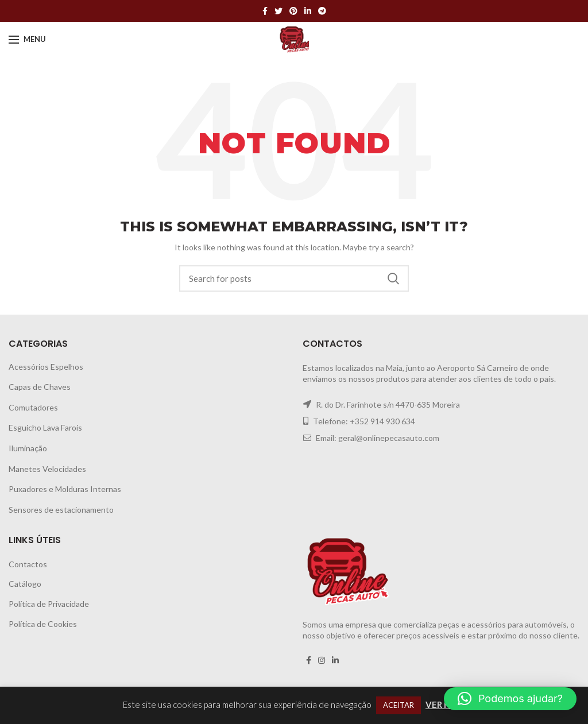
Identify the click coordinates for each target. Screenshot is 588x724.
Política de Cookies (43, 624)
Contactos (28, 564)
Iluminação (28, 448)
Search (393, 278)
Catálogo (25, 584)
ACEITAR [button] (399, 705)
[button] (510, 699)
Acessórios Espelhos (46, 367)
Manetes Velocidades (47, 469)
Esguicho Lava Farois (45, 427)
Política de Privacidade (49, 604)
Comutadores (33, 407)
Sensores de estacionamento (61, 510)
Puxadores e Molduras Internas (65, 489)
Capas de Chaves (40, 387)
